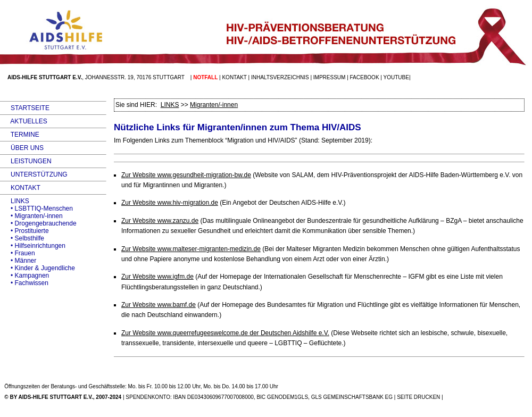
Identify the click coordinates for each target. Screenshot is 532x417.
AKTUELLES (24, 121)
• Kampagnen (24, 276)
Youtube (396, 77)
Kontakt (234, 77)
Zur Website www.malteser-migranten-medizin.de (191, 249)
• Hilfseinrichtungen (33, 246)
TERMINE (20, 135)
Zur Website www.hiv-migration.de (170, 203)
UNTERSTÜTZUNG (34, 174)
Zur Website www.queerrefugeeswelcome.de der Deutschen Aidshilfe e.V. (225, 333)
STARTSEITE (25, 108)
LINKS (15, 201)
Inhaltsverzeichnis (280, 77)
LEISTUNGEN (26, 161)
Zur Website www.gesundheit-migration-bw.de (186, 175)
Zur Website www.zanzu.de (160, 221)
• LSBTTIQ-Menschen (36, 208)
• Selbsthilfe (22, 238)
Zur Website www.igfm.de (157, 277)
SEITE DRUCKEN (418, 397)
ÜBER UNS (22, 148)
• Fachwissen (24, 283)
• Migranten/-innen (31, 216)
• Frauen (18, 253)
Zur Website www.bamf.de (159, 305)
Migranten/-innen (214, 105)
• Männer (18, 261)
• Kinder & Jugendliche (38, 268)
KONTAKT (20, 188)
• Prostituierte (24, 231)
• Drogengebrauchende (38, 223)
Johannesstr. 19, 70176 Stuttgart (135, 77)
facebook (365, 77)
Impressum (330, 77)
